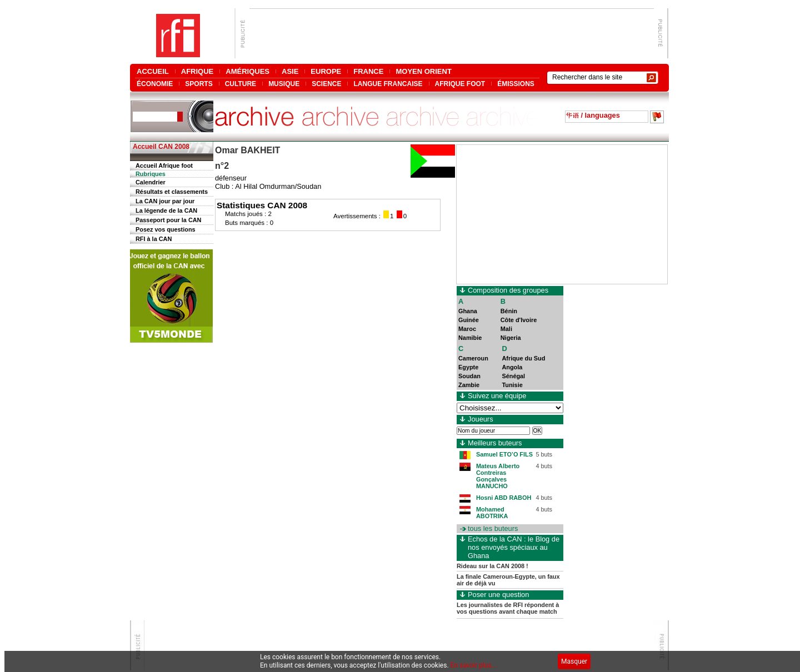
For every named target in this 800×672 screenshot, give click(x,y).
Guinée (469, 320)
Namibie (470, 338)
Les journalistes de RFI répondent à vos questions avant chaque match (508, 608)
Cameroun (473, 358)
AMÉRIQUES (247, 71)
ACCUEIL (153, 71)
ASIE (290, 71)
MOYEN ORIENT (423, 71)
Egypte (468, 367)
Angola (512, 367)
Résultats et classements (172, 192)
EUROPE (326, 71)
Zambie (469, 385)
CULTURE (241, 84)
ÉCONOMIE (155, 84)
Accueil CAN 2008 (161, 147)
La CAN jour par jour (165, 201)
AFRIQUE (197, 71)
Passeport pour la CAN (168, 220)
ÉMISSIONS (516, 84)
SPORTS (199, 84)
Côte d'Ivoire (519, 320)
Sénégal (513, 376)
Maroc (467, 329)
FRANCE (368, 71)
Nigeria (511, 338)
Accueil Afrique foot (164, 166)
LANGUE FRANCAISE (388, 84)
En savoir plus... (474, 665)
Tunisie (512, 385)
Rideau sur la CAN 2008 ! (492, 566)
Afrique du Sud (523, 358)
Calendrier (151, 182)
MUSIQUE (284, 84)
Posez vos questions (166, 229)
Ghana (468, 311)
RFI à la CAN (154, 239)
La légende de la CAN (166, 210)
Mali (506, 329)
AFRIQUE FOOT (460, 84)
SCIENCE (326, 84)
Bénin (509, 311)
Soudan (469, 376)
